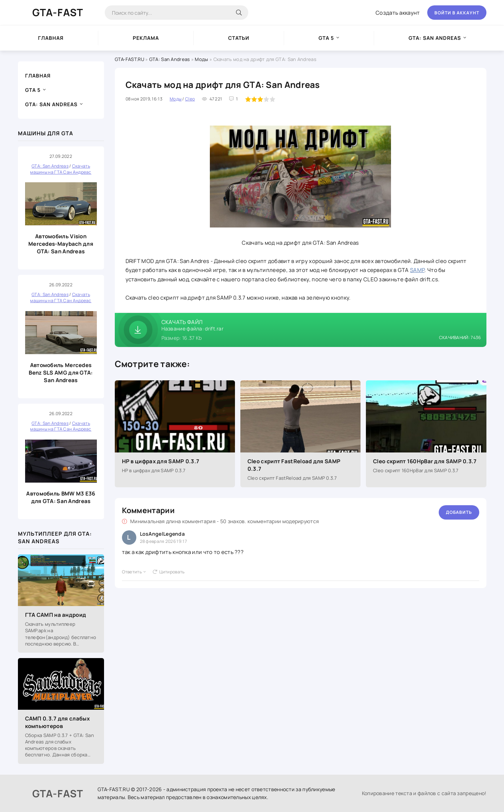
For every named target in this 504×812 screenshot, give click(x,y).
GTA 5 (326, 38)
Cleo (190, 99)
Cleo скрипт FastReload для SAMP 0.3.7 (294, 465)
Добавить (459, 512)
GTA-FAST (58, 12)
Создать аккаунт (398, 13)
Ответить (134, 572)
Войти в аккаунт (457, 13)
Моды (201, 59)
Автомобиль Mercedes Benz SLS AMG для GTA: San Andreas (61, 373)
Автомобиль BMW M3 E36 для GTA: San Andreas (61, 497)
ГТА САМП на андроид (56, 615)
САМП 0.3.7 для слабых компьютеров (57, 722)
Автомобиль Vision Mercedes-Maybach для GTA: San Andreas (61, 244)
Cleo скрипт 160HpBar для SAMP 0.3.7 (425, 461)
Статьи (239, 38)
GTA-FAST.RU (129, 59)
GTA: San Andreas (435, 38)
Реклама (146, 38)
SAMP (417, 270)
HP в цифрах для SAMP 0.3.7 (161, 461)
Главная (51, 38)
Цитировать (169, 572)
